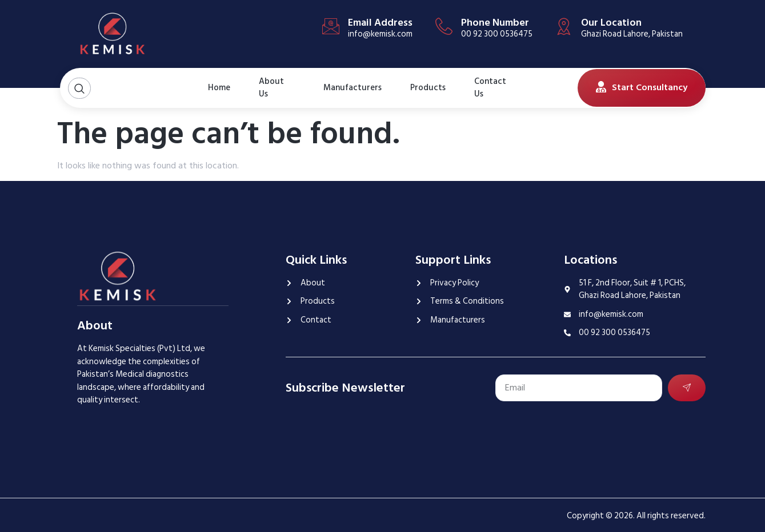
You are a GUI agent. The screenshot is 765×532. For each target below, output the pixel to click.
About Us (271, 88)
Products (428, 88)
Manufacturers (353, 88)
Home (219, 88)
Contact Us (490, 88)
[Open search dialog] (79, 88)
